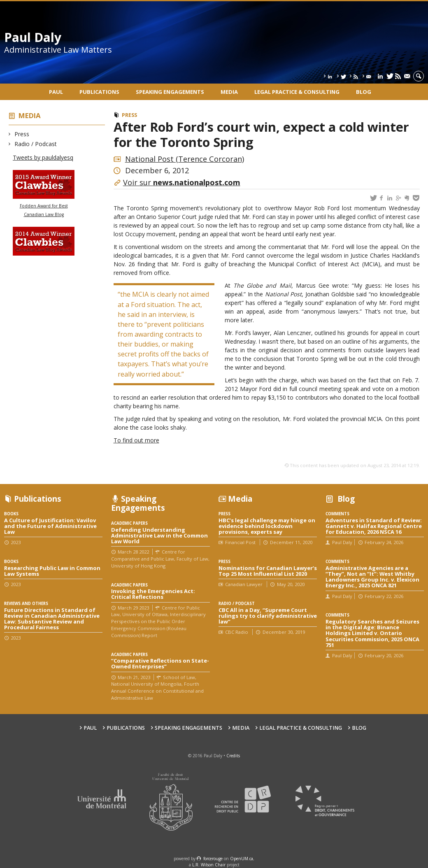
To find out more (136, 440)
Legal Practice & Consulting (297, 92)
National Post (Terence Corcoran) (185, 159)
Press (22, 134)
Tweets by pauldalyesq (43, 157)
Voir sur (182, 182)
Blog (364, 92)
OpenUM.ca (242, 859)
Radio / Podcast (36, 144)
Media (229, 92)
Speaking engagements (170, 92)
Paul (56, 92)
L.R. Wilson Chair (209, 865)
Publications (99, 92)
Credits (233, 756)
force (213, 859)
